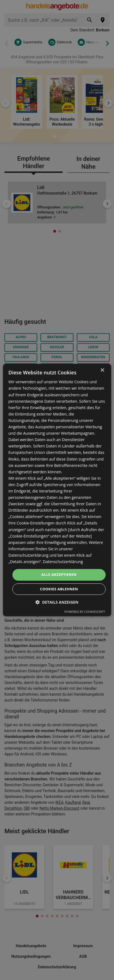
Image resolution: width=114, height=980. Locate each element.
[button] (57, 602)
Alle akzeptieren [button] (59, 574)
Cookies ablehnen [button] (59, 589)
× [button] (102, 370)
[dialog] (57, 490)
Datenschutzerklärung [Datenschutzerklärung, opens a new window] (63, 562)
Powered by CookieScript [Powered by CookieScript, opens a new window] (85, 612)
